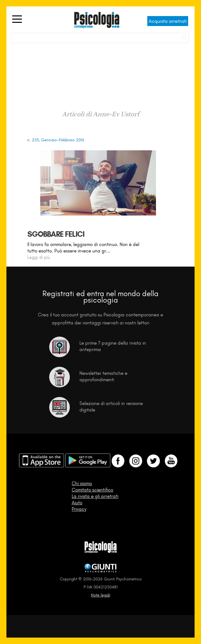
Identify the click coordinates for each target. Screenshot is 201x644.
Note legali (101, 595)
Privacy (79, 509)
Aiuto (77, 503)
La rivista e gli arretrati (95, 496)
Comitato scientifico (92, 490)
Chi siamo (82, 483)
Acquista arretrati (168, 21)
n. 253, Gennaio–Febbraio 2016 (56, 140)
